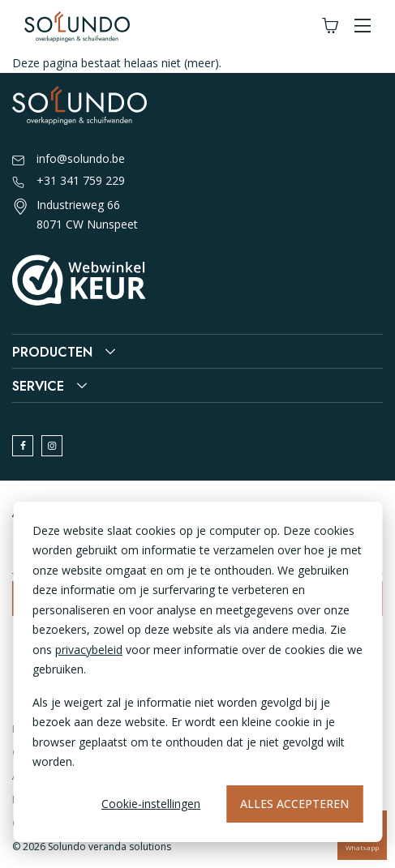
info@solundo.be (69, 160)
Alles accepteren (294, 804)
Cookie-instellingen (151, 804)
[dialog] (197, 672)
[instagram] (52, 446)
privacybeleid (89, 650)
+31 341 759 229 (69, 182)
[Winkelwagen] (330, 26)
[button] (363, 26)
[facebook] (23, 446)
